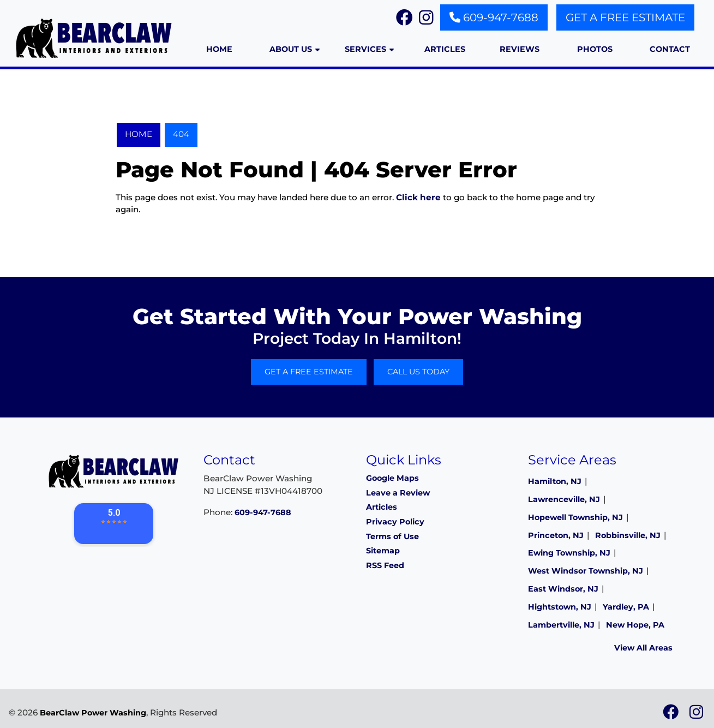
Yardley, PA (626, 607)
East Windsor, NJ (563, 589)
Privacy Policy (395, 522)
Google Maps (392, 478)
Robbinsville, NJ (628, 535)
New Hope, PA (635, 625)
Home (139, 134)
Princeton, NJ (556, 535)
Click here (418, 197)
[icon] (672, 715)
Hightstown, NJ (560, 607)
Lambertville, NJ (561, 625)
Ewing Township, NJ (569, 553)
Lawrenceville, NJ (564, 499)
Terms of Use (392, 536)
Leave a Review (398, 493)
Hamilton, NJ (555, 481)
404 (181, 134)
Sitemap (383, 551)
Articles (382, 507)
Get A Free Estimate (625, 17)
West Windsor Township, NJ (586, 571)
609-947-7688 (494, 17)
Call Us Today (418, 372)
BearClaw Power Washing (93, 713)
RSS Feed (385, 565)
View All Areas (643, 648)
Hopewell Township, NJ (575, 517)
